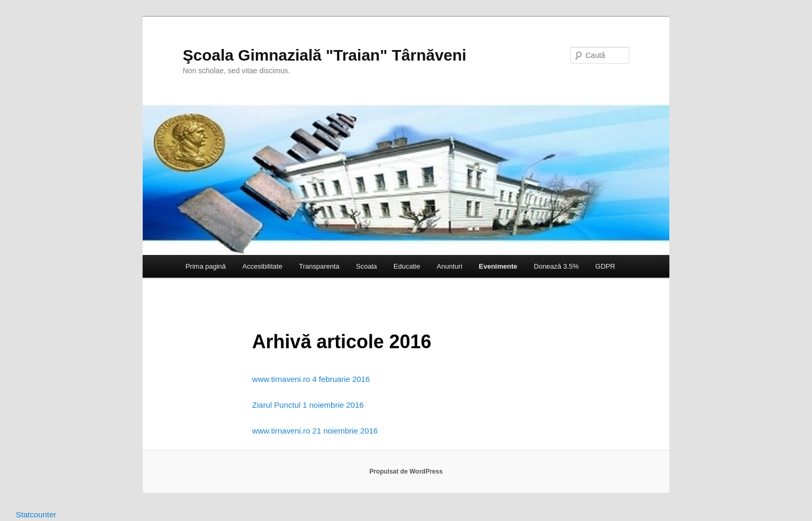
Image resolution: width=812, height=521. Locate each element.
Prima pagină (206, 266)
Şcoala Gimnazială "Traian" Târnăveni (325, 55)
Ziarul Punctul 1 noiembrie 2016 (308, 405)
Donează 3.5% (556, 266)
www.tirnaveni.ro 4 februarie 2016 (311, 379)
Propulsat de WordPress (406, 471)
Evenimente (498, 266)
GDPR (606, 266)
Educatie (407, 266)
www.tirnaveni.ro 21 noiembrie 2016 (315, 431)
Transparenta (319, 266)
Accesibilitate (262, 266)
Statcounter (36, 514)
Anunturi (449, 266)
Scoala (367, 266)
